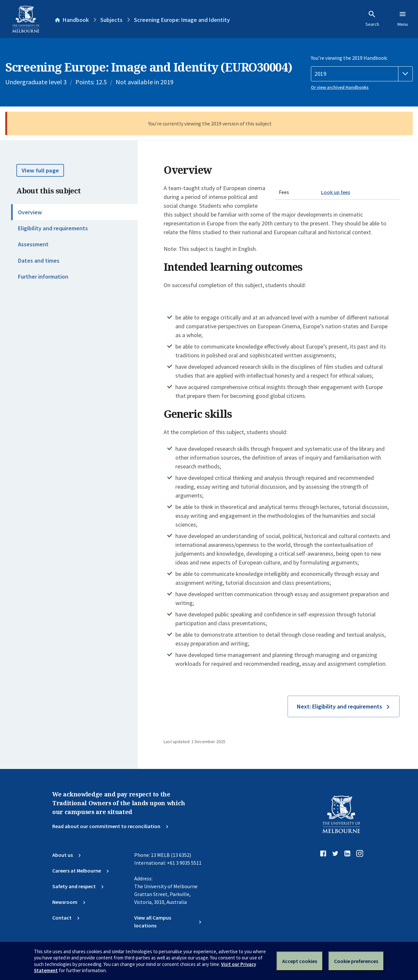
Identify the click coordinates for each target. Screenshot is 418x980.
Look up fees (336, 192)
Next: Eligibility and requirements (339, 706)
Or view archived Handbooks (340, 87)
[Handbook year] (362, 74)
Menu (403, 19)
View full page (40, 170)
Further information (43, 277)
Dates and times (39, 261)
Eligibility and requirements (53, 228)
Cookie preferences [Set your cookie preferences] (356, 961)
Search (372, 19)
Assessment (33, 244)
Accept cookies (300, 961)
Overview (30, 212)
